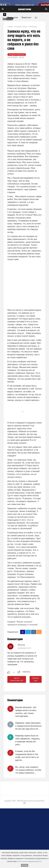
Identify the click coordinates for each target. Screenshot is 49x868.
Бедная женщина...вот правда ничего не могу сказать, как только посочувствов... (26, 712)
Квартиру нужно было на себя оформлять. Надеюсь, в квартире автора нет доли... (28, 740)
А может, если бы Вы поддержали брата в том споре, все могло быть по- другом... (27, 756)
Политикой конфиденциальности (30, 861)
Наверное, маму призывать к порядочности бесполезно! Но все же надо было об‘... (28, 726)
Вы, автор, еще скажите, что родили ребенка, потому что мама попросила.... (28, 770)
